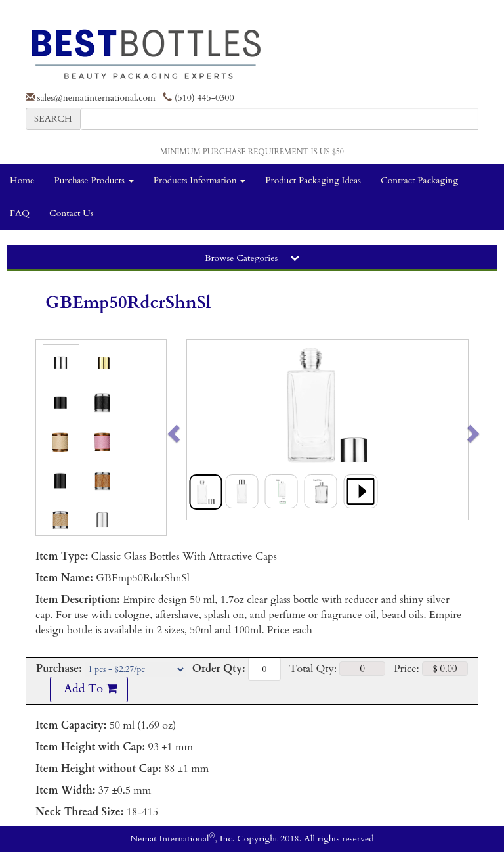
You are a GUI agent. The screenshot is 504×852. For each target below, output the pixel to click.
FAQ (20, 213)
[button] (201, 430)
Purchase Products (94, 180)
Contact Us (71, 213)
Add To (89, 689)
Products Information (200, 180)
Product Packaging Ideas (313, 180)
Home (22, 180)
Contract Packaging (419, 180)
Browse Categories (252, 258)
